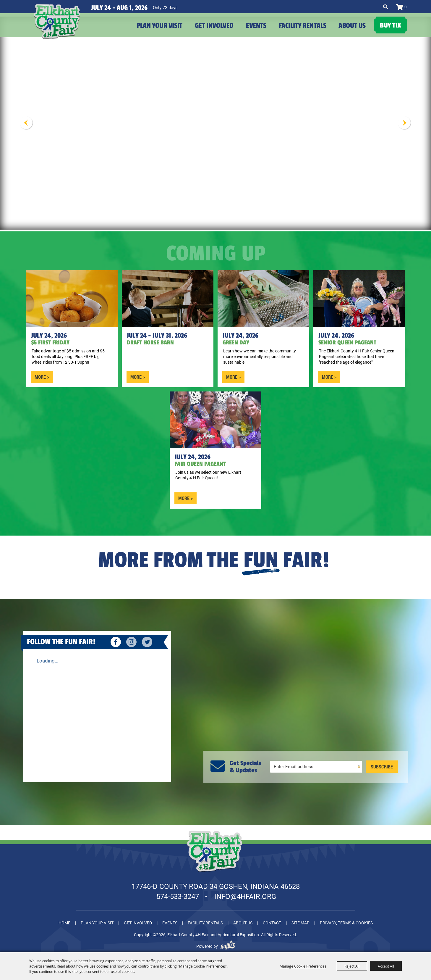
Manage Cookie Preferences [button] (303, 966)
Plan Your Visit (160, 26)
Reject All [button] (352, 966)
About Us (352, 26)
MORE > (42, 374)
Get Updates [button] (382, 763)
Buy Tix (391, 25)
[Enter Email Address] (316, 763)
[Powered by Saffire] (228, 943)
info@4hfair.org (245, 893)
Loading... (47, 657)
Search (386, 7)
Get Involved (214, 26)
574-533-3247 (178, 893)
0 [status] (405, 7)
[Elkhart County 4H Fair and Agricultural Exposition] (71, 33)
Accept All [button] (386, 966)
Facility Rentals (303, 26)
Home (64, 920)
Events (256, 26)
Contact (272, 920)
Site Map (300, 920)
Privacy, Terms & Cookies (346, 920)
